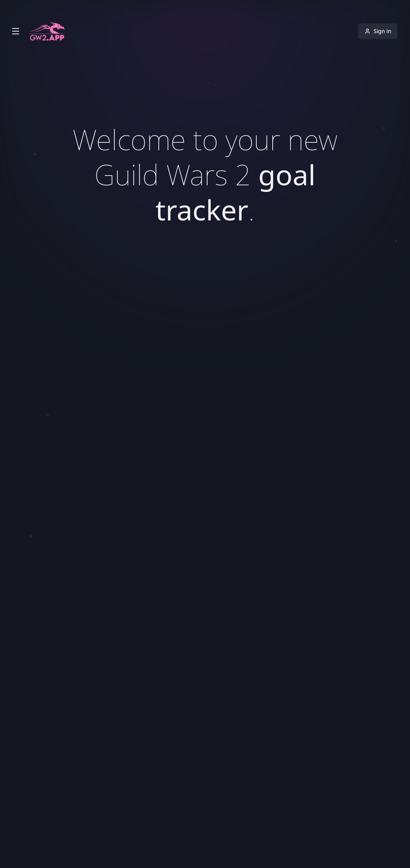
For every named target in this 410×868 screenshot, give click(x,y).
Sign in (378, 31)
